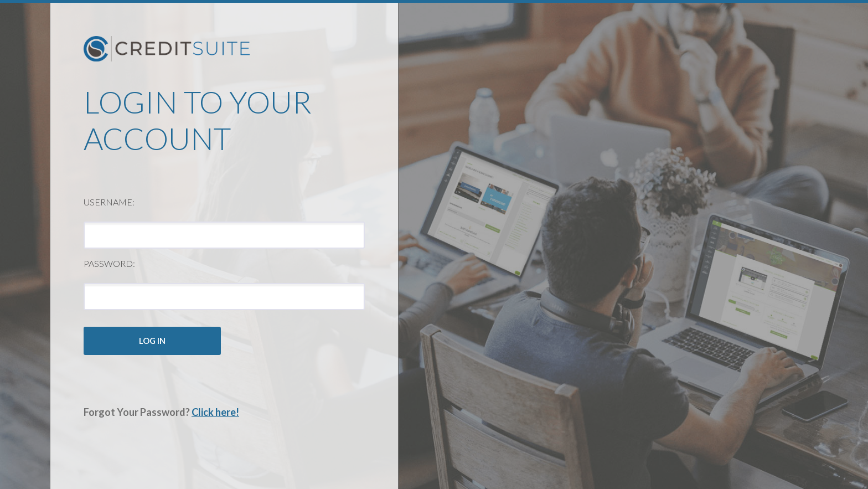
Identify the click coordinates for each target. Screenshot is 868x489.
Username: (109, 202)
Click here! (215, 412)
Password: (109, 263)
